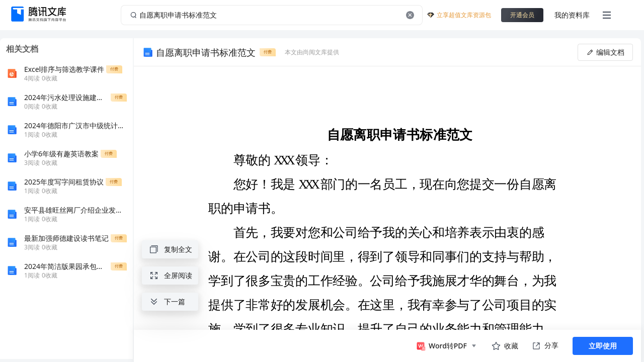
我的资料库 (572, 15)
